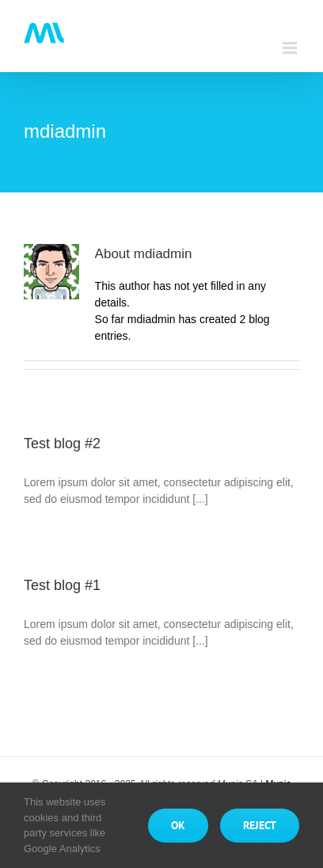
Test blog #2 (62, 444)
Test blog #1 (62, 585)
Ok (178, 825)
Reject (260, 825)
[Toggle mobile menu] (291, 48)
